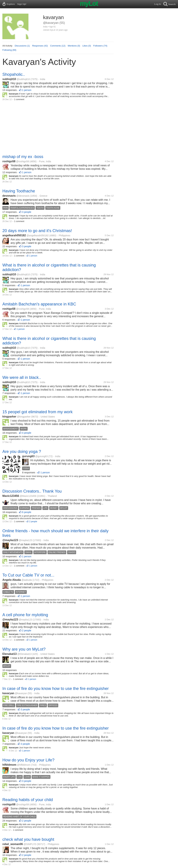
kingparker (9, 417)
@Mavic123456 (28, 496)
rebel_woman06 (13, 844)
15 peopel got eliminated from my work (37, 412)
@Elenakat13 (24, 654)
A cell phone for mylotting (25, 615)
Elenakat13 (10, 654)
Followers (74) (100, 46)
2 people (33, 522)
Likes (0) (87, 46)
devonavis (9, 196)
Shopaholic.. (14, 74)
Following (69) (9, 50)
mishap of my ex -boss (23, 157)
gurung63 (28, 456)
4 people (27, 433)
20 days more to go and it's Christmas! (37, 231)
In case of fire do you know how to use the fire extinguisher (56, 688)
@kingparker (24, 417)
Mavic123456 (11, 496)
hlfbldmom (9, 765)
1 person (27, 90)
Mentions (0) (74, 46)
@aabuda (27, 580)
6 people (27, 512)
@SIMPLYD (30, 844)
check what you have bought (28, 839)
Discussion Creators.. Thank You (32, 491)
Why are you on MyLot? (24, 649)
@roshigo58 (22, 161)
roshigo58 (9, 161)
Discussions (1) (22, 46)
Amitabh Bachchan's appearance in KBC (39, 304)
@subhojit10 (23, 79)
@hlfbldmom (24, 765)
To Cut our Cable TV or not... (28, 575)
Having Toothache (19, 191)
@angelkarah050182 (38, 235)
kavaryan (8, 693)
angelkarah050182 (14, 235)
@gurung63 (41, 456)
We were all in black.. (22, 377)
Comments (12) (58, 46)
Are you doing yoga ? (22, 451)
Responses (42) (40, 46)
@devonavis (23, 196)
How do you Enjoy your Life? (28, 760)
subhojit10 (9, 79)
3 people (27, 212)
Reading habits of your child (28, 800)
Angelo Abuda (12, 580)
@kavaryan (21, 693)
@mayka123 (10, 540)
